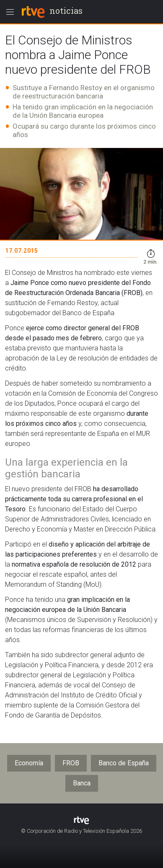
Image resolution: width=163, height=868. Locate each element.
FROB (71, 763)
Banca (82, 783)
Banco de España (124, 763)
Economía (29, 763)
